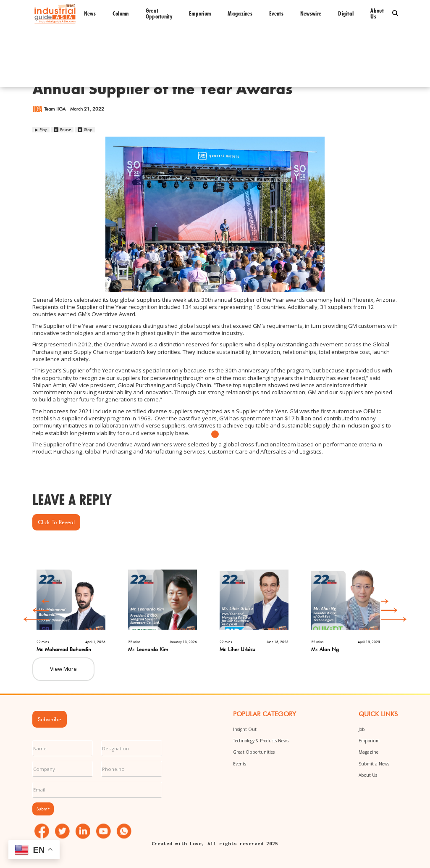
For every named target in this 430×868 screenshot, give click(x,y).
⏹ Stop (85, 129)
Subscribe (50, 719)
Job (362, 729)
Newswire (311, 13)
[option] (78, 607)
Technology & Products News (261, 741)
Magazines (240, 13)
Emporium (200, 13)
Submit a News (374, 764)
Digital (346, 13)
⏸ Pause (62, 129)
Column (121, 13)
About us (377, 14)
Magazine (368, 752)
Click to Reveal (56, 522)
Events (276, 13)
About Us (368, 775)
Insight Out (245, 729)
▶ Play (41, 129)
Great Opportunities (254, 752)
